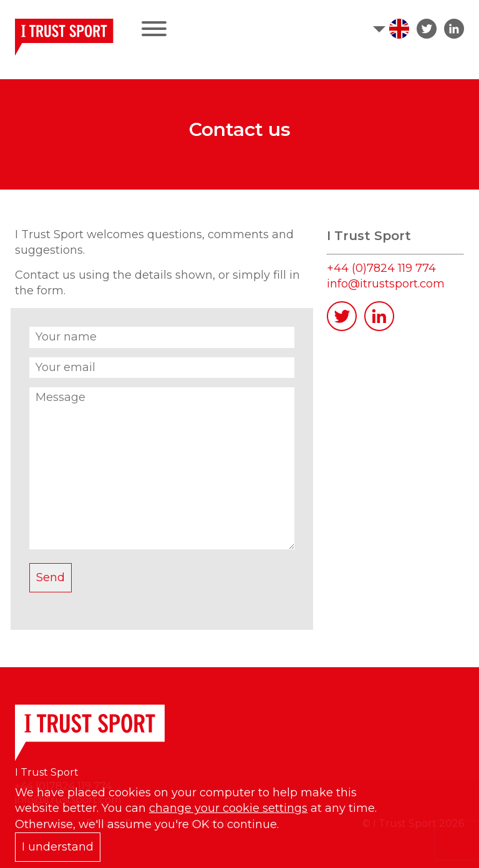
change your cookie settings (228, 808)
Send (51, 577)
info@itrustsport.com (386, 284)
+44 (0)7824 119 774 (381, 268)
